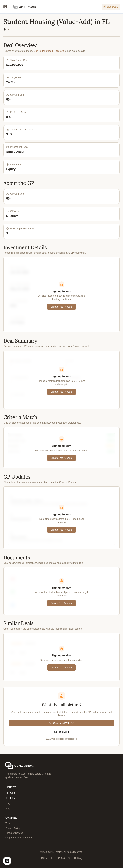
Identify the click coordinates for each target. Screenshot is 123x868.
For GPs (10, 793)
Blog (8, 808)
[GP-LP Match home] (24, 7)
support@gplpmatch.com (19, 838)
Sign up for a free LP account (49, 51)
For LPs (10, 798)
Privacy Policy (13, 828)
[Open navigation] (5, 7)
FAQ (8, 804)
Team (8, 823)
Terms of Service (14, 833)
